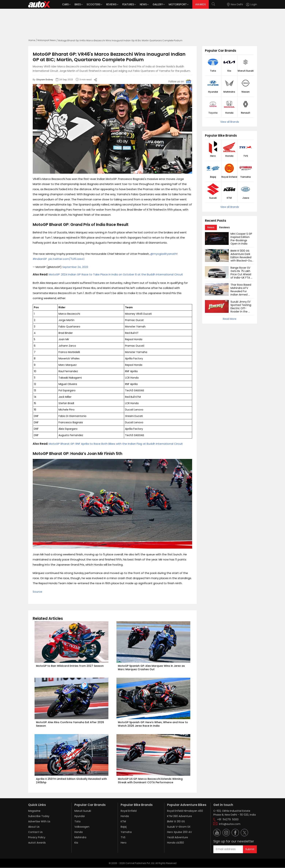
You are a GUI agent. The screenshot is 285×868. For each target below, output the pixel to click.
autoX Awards (37, 843)
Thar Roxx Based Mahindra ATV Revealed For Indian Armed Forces (241, 291)
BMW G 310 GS (176, 821)
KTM (229, 198)
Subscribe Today (39, 816)
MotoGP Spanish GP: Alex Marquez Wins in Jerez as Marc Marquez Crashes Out (152, 668)
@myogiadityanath (163, 254)
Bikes (78, 4)
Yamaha (246, 177)
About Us (34, 827)
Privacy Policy (37, 837)
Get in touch (223, 805)
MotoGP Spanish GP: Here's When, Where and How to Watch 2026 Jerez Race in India (153, 724)
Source (37, 592)
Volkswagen (82, 827)
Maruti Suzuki (246, 71)
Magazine (34, 811)
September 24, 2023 (75, 267)
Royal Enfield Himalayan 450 (185, 811)
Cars (65, 4)
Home (32, 40)
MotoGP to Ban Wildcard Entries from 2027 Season (70, 666)
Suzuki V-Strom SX (179, 827)
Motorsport (178, 4)
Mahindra (229, 92)
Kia (229, 71)
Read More (230, 319)
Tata (213, 71)
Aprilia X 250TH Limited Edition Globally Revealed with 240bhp (72, 781)
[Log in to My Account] (252, 4)
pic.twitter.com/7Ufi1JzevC (67, 259)
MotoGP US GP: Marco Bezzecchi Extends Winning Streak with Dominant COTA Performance (151, 781)
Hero (213, 156)
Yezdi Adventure (178, 837)
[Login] (252, 4)
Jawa (246, 198)
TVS (246, 156)
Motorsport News (47, 40)
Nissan (246, 92)
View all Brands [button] (230, 122)
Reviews (111, 4)
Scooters (94, 4)
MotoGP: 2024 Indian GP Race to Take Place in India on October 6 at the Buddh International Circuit (116, 274)
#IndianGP (40, 259)
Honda (229, 113)
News (143, 4)
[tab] (211, 227)
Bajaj (213, 177)
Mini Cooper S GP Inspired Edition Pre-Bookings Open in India (242, 239)
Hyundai (213, 92)
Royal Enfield (229, 177)
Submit (250, 849)
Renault (246, 113)
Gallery (158, 4)
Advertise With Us (39, 821)
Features (128, 4)
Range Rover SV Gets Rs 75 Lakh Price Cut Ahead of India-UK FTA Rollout (241, 274)
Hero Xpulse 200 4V (179, 832)
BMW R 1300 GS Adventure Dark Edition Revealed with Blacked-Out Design (242, 257)
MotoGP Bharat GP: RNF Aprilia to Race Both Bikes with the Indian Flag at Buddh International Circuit (116, 444)
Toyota (213, 113)
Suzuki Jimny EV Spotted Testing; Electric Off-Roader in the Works (241, 308)
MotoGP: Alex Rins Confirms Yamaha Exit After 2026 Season (70, 724)
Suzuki (213, 198)
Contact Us (35, 832)
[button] (248, 4)
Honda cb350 (175, 843)
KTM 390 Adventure (180, 816)
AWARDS (201, 4)
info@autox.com (230, 824)
